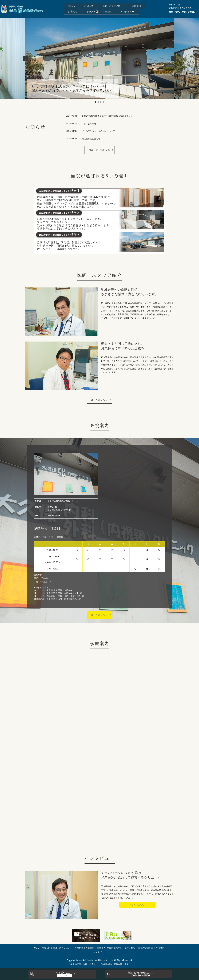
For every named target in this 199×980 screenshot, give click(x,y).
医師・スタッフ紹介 (122, 4)
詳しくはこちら (99, 400)
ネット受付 (64, 973)
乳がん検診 (130, 948)
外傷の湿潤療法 (145, 948)
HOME (74, 4)
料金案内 (75, 13)
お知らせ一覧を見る (99, 150)
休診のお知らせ (89, 124)
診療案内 (119, 9)
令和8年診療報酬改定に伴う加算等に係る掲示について (107, 116)
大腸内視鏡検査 (114, 948)
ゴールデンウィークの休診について (98, 131)
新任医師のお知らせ (91, 139)
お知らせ (95, 4)
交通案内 (97, 9)
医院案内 (75, 9)
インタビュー (99, 13)
